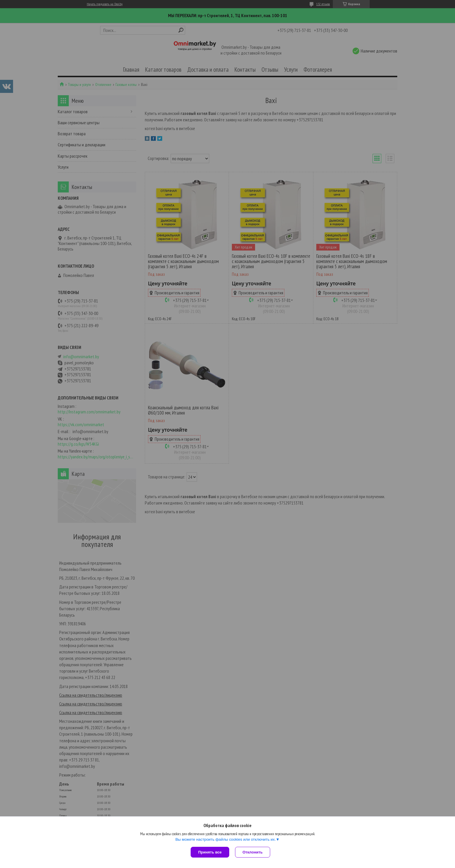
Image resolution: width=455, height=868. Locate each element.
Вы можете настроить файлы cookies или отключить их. (225, 839)
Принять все (210, 852)
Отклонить (253, 852)
